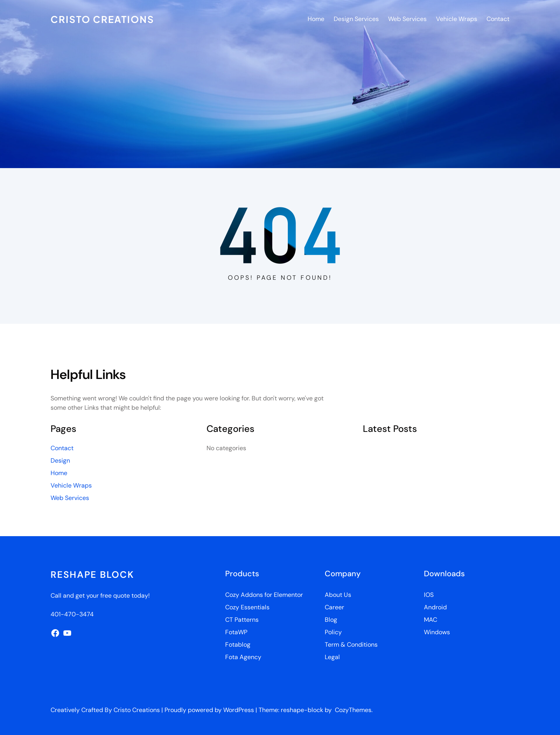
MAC (430, 620)
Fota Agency (243, 657)
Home (59, 473)
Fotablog (238, 645)
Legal (332, 657)
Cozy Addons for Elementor (264, 595)
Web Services (70, 498)
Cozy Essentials (247, 607)
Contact (62, 448)
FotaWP (236, 632)
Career (334, 607)
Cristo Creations (102, 19)
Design (60, 460)
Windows (437, 632)
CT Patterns (242, 620)
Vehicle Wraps (71, 485)
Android (435, 607)
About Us (338, 595)
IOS (429, 595)
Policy (333, 632)
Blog (331, 620)
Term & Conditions (351, 645)
